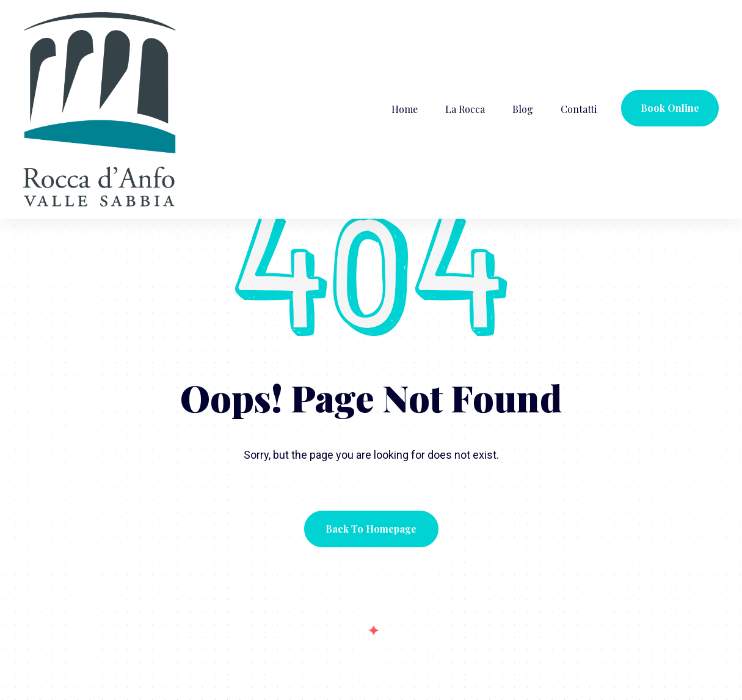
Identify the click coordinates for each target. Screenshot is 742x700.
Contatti (579, 109)
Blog (523, 109)
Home (405, 109)
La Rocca (465, 109)
